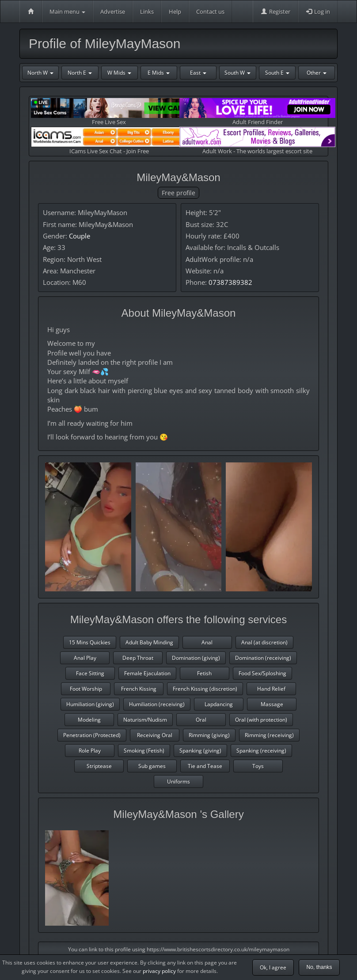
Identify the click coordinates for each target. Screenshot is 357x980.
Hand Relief (271, 689)
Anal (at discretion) (264, 642)
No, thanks (319, 967)
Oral (201, 720)
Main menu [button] (67, 11)
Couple (80, 236)
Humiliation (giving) (90, 704)
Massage (272, 704)
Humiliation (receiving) (157, 704)
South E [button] (277, 73)
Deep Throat (138, 658)
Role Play (90, 751)
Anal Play (85, 658)
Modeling (89, 720)
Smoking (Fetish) (144, 751)
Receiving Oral (155, 735)
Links (147, 11)
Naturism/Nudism (145, 720)
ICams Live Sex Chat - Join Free (109, 141)
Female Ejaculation (147, 673)
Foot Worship (86, 689)
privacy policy (159, 971)
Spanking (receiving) (261, 751)
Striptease (99, 766)
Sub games (152, 766)
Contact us (210, 11)
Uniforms (178, 781)
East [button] (198, 73)
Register (275, 11)
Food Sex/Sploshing (262, 673)
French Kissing (139, 689)
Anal (207, 642)
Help (175, 11)
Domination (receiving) (263, 658)
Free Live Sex (109, 112)
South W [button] (237, 73)
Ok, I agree (273, 967)
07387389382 (230, 282)
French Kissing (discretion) (205, 689)
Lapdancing (219, 704)
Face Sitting (90, 673)
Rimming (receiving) (269, 735)
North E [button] (80, 73)
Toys (258, 766)
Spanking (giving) (200, 751)
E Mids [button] (159, 73)
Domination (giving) (196, 658)
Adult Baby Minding (149, 642)
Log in (318, 11)
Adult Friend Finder (257, 112)
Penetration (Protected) (92, 735)
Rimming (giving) (209, 735)
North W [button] (40, 73)
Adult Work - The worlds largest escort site (257, 141)
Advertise (113, 11)
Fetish (204, 673)
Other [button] (317, 73)
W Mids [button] (119, 73)
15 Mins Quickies (90, 642)
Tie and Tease (205, 766)
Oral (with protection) (261, 720)
